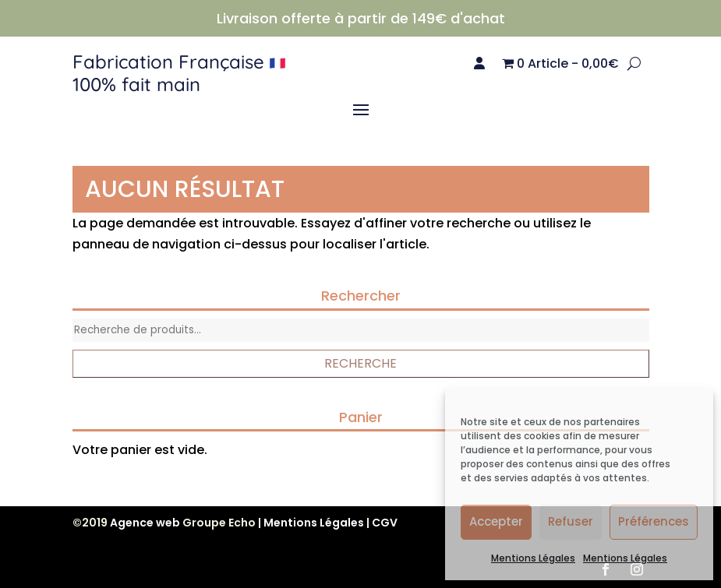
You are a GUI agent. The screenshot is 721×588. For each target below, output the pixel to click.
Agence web (145, 523)
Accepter (496, 521)
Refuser (571, 521)
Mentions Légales (533, 558)
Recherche (360, 363)
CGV (385, 523)
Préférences (654, 521)
